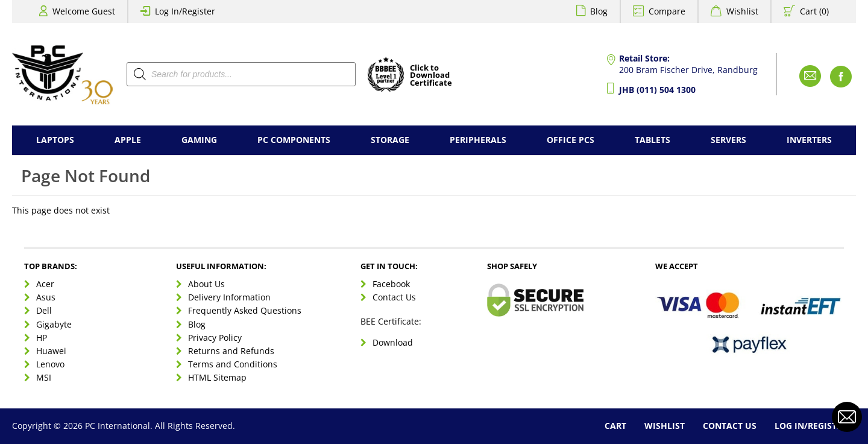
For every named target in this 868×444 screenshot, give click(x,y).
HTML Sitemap (217, 377)
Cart (615, 426)
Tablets (653, 140)
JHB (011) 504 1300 (657, 90)
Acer (45, 284)
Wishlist (742, 11)
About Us (206, 284)
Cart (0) (814, 11)
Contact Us (394, 297)
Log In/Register (185, 11)
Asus (46, 297)
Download (393, 342)
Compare (667, 11)
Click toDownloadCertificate (431, 76)
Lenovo (50, 364)
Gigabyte (54, 324)
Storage (390, 140)
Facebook (391, 284)
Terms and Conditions (233, 364)
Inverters (809, 140)
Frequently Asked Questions (245, 310)
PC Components (294, 140)
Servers (728, 140)
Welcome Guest (84, 11)
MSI (44, 377)
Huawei (51, 351)
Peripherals (478, 140)
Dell (44, 310)
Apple (128, 140)
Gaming (199, 140)
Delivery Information (229, 297)
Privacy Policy (215, 338)
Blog (599, 11)
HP (42, 338)
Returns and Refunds (231, 351)
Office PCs (571, 140)
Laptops (55, 140)
